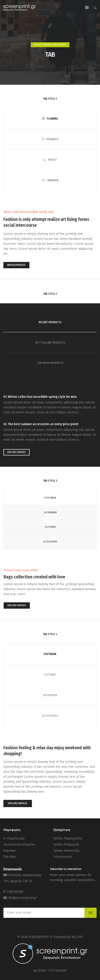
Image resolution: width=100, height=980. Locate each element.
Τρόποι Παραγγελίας (68, 838)
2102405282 (15, 892)
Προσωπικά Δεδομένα (19, 845)
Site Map (10, 857)
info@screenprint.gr (22, 898)
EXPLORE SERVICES (17, 452)
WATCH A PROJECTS (16, 265)
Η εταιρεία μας (14, 838)
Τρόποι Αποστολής (67, 851)
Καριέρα (9, 851)
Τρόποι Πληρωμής (66, 845)
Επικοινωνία (62, 857)
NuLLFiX (77, 937)
